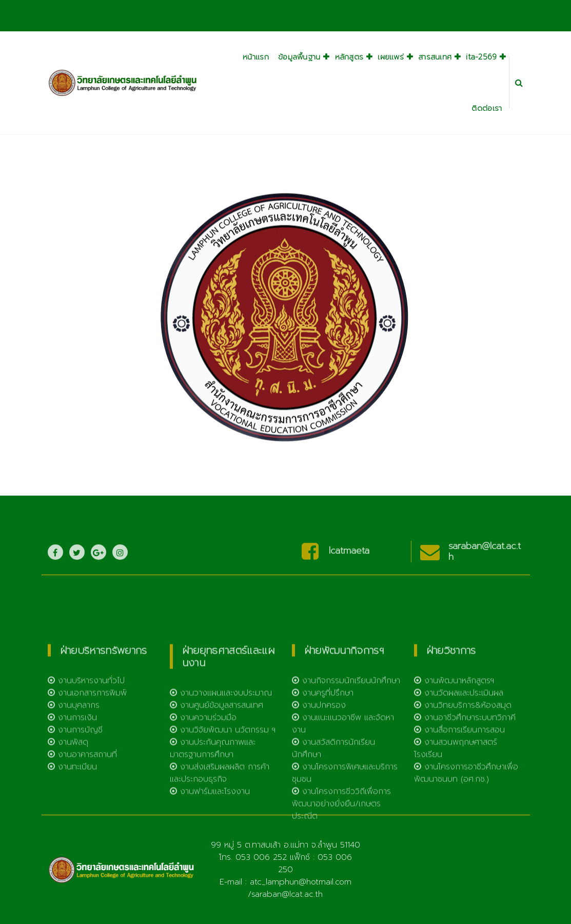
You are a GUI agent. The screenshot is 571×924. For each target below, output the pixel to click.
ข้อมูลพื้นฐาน (299, 57)
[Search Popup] (519, 83)
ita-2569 (481, 57)
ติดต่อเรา (487, 108)
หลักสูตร (349, 57)
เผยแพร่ (391, 57)
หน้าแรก (256, 57)
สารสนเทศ (435, 57)
